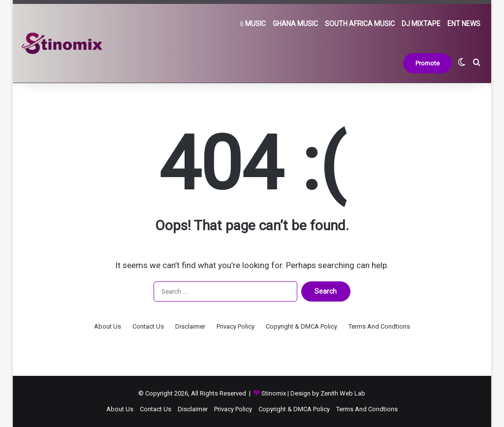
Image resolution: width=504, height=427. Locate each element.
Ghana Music (295, 24)
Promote (427, 63)
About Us (108, 326)
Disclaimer (190, 326)
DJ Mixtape (421, 24)
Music (253, 24)
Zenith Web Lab (343, 393)
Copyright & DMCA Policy (301, 326)
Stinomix (274, 393)
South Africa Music (360, 24)
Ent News (464, 24)
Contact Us (148, 326)
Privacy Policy (236, 326)
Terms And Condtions (379, 326)
